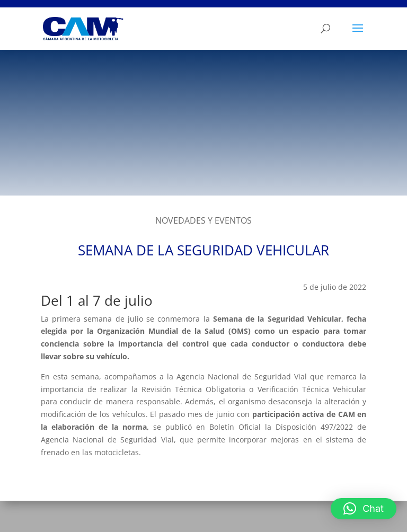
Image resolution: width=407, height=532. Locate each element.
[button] (364, 509)
